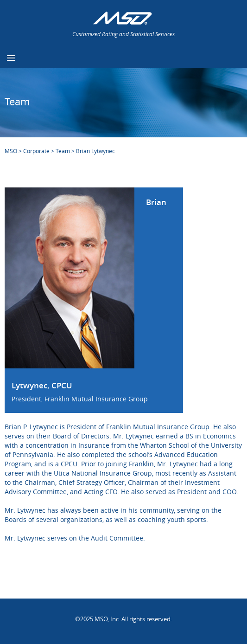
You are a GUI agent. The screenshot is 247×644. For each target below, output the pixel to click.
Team (63, 151)
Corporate (36, 151)
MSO (11, 151)
